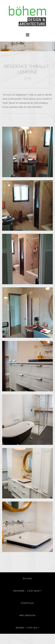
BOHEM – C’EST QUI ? (27, 628)
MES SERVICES (27, 615)
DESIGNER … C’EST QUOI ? (27, 591)
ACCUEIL (28, 578)
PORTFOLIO (28, 603)
